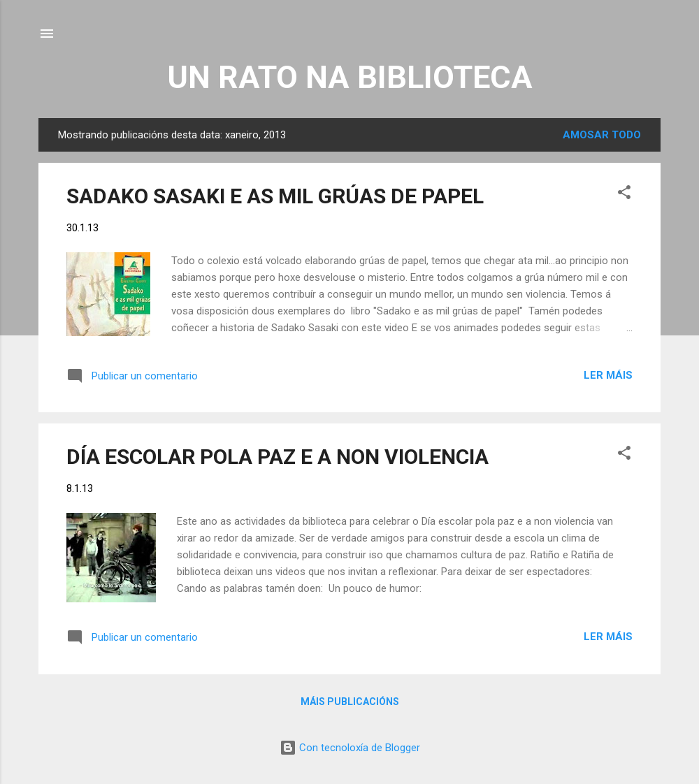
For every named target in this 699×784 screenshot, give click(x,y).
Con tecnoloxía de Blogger (350, 748)
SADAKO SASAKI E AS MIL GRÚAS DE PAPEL (275, 196)
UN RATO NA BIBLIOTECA (350, 77)
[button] (624, 195)
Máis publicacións (350, 702)
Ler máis (608, 375)
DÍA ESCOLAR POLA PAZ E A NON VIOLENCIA (278, 457)
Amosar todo (602, 135)
